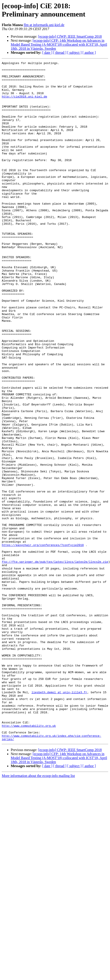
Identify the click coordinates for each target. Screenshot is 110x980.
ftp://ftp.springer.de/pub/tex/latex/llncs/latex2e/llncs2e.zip (55, 662)
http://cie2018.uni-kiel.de (24, 104)
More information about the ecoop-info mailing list (38, 912)
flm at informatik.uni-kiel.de (44, 25)
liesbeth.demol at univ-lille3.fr (59, 819)
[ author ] (89, 53)
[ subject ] (74, 53)
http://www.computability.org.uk (29, 859)
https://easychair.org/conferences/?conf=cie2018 (43, 642)
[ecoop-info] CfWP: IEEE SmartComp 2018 (70, 36)
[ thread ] (60, 53)
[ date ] (47, 53)
